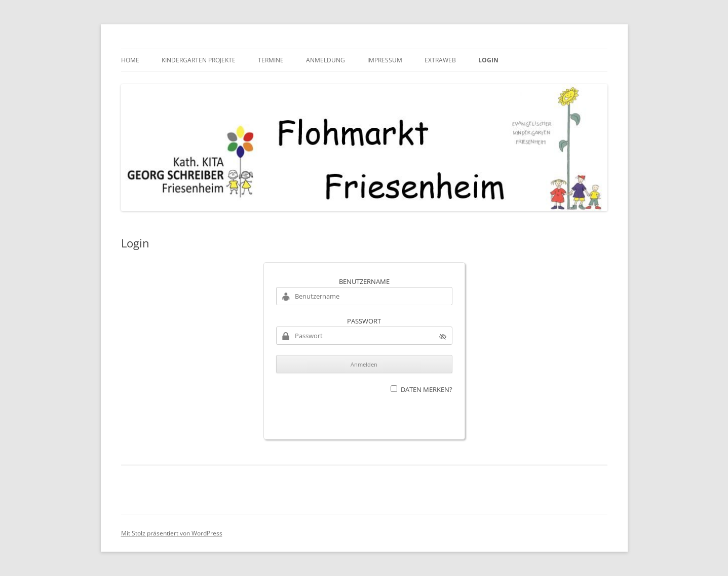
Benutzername (364, 281)
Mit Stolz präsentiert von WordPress (172, 533)
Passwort (364, 321)
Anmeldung (325, 60)
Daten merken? (427, 389)
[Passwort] (364, 336)
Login (488, 60)
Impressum (385, 60)
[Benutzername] (364, 296)
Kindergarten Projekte (199, 60)
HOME (130, 60)
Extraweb (440, 60)
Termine (271, 60)
